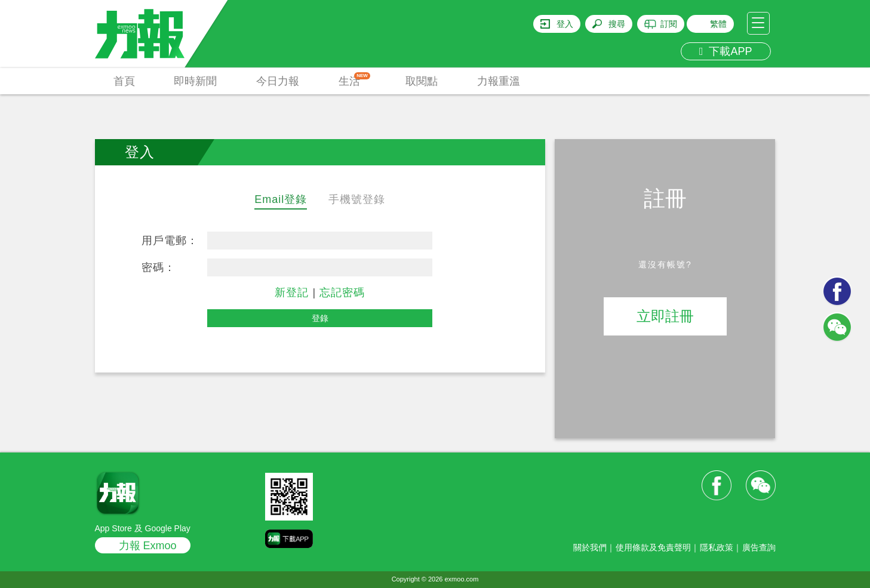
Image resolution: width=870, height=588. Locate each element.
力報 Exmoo (148, 546)
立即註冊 (665, 316)
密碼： (159, 267)
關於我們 (590, 547)
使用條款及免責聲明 (653, 547)
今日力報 (278, 81)
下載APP (726, 51)
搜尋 (617, 24)
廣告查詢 (759, 547)
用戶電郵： (170, 241)
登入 (565, 24)
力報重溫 (499, 81)
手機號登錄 (357, 199)
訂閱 (669, 24)
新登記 (292, 293)
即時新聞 (195, 81)
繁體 (718, 24)
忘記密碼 (342, 293)
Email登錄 (281, 199)
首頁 (124, 81)
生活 (354, 80)
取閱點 (422, 81)
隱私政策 (717, 547)
